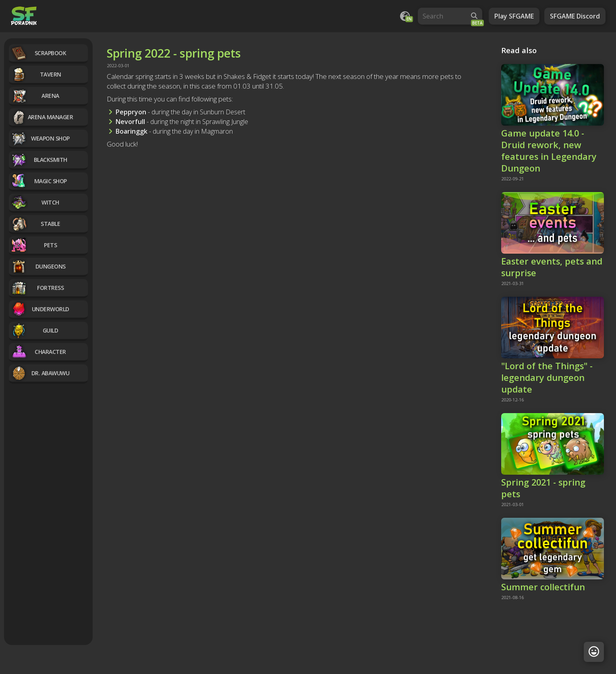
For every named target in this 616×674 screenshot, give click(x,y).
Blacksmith (39, 160)
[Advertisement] (48, 515)
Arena (35, 96)
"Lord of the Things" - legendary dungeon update (547, 377)
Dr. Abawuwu (40, 373)
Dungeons (38, 266)
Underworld (40, 309)
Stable (35, 224)
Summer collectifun (543, 587)
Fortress (37, 288)
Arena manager (42, 117)
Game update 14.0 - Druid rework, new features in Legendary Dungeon (549, 151)
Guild (34, 330)
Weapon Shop (40, 138)
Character (38, 352)
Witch (35, 202)
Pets (34, 245)
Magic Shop (39, 181)
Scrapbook (38, 53)
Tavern (36, 74)
